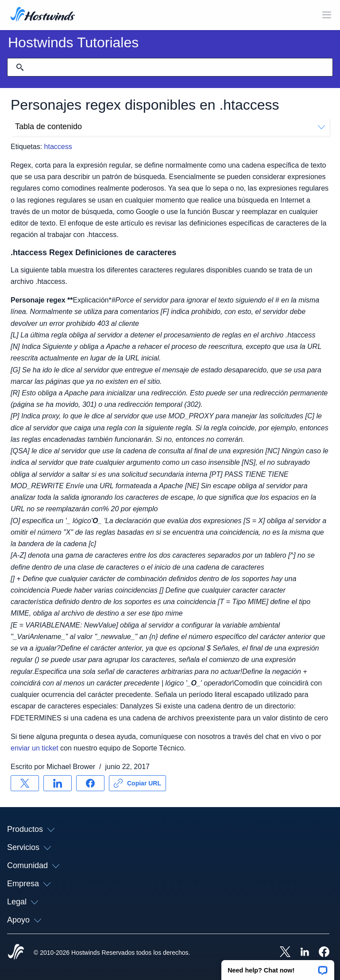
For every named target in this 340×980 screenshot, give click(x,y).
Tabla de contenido (170, 126)
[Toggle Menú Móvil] (327, 15)
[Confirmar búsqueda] (20, 67)
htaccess (58, 147)
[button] (278, 967)
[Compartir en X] (25, 783)
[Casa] (43, 15)
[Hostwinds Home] (16, 953)
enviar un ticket (35, 748)
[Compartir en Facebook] (90, 783)
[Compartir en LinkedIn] (58, 783)
